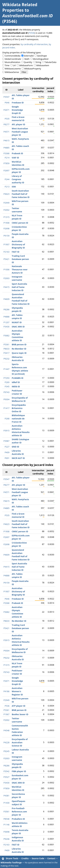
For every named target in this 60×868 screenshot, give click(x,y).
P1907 (6, 244)
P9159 (6, 236)
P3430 (6, 327)
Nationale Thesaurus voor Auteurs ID (20, 269)
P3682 (6, 336)
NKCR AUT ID (18, 458)
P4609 (6, 299)
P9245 (6, 751)
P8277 (6, 124)
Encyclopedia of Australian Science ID (20, 742)
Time (7, 65)
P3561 (6, 812)
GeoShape (42, 56)
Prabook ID (17, 153)
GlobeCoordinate (13, 59)
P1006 (6, 269)
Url (14, 65)
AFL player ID (18, 124)
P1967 (6, 714)
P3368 (6, 153)
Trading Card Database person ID (20, 259)
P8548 (6, 819)
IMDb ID (16, 386)
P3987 (6, 441)
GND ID (15, 447)
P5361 (6, 344)
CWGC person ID (20, 223)
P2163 (6, 252)
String (38, 62)
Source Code (38, 858)
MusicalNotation (13, 62)
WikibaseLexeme (13, 69)
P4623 (6, 194)
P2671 (6, 110)
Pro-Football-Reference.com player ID (19, 812)
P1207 (6, 322)
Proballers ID (18, 819)
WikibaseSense (12, 72)
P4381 (6, 796)
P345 (7, 386)
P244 (7, 179)
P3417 (6, 353)
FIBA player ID (19, 771)
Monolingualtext (41, 59)
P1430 (6, 803)
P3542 (6, 771)
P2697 (6, 171)
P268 (7, 419)
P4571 (6, 132)
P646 (7, 103)
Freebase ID (18, 103)
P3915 (6, 431)
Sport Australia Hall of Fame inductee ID (19, 287)
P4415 (6, 287)
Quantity (28, 62)
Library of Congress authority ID (18, 179)
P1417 (6, 408)
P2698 (6, 228)
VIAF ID (15, 158)
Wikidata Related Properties (20, 7)
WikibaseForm (26, 65)
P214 (7, 158)
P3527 (6, 777)
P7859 (6, 163)
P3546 (32, 33)
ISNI (14, 187)
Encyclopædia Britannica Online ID (19, 408)
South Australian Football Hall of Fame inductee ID (21, 194)
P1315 (6, 217)
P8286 (6, 309)
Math (27, 59)
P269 (7, 382)
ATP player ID (18, 706)
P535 (7, 119)
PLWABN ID (17, 378)
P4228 (6, 742)
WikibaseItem (43, 65)
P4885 (6, 148)
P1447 (6, 369)
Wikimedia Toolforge (11, 863)
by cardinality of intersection (34, 44)
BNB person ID (19, 344)
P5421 (6, 259)
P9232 (6, 359)
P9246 (6, 839)
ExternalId (29, 56)
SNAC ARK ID (18, 327)
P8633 (6, 349)
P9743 (6, 392)
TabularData (51, 62)
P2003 (6, 278)
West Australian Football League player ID (20, 132)
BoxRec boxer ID (20, 714)
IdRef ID (16, 382)
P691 (7, 458)
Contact (51, 858)
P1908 (6, 223)
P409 (7, 452)
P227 (7, 447)
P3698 (6, 832)
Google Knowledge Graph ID (17, 110)
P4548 (6, 730)
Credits (25, 858)
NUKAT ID (17, 322)
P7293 (6, 378)
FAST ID (15, 252)
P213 (7, 187)
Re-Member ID (19, 349)
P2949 (6, 203)
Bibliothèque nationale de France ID (18, 419)
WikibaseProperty (33, 69)
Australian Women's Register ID (17, 691)
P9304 (6, 399)
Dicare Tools (12, 858)
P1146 (6, 825)
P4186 (6, 691)
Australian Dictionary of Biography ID (18, 244)
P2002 (6, 210)
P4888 (6, 317)
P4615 (6, 140)
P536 (7, 706)
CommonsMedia (13, 56)
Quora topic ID (19, 353)
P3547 (6, 97)
